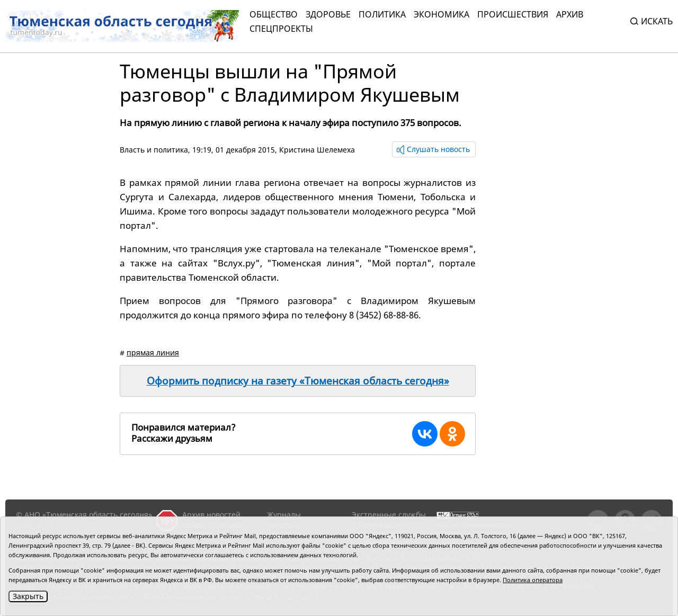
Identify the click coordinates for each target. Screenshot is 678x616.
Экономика (441, 14)
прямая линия (153, 352)
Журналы (284, 515)
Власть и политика (154, 150)
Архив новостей (211, 515)
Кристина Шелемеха (317, 150)
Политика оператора (533, 580)
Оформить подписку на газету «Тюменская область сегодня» (298, 381)
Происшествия (513, 14)
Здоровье (328, 14)
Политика (382, 14)
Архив (570, 14)
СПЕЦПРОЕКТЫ (281, 29)
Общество (274, 14)
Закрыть (28, 596)
